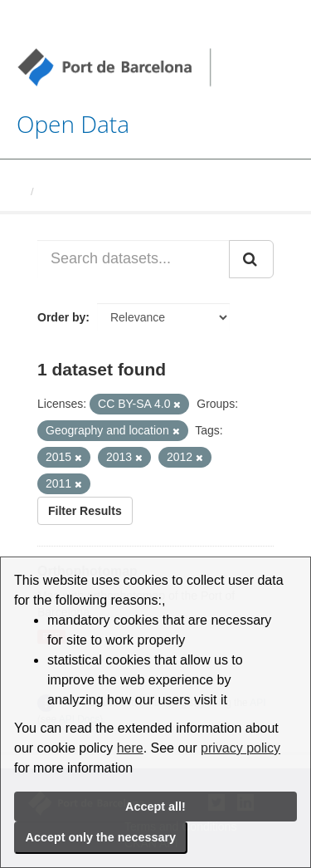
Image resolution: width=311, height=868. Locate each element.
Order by (61, 317)
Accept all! (155, 807)
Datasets (63, 191)
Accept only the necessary (101, 837)
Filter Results (85, 511)
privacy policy (241, 748)
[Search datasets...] (134, 259)
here (130, 748)
